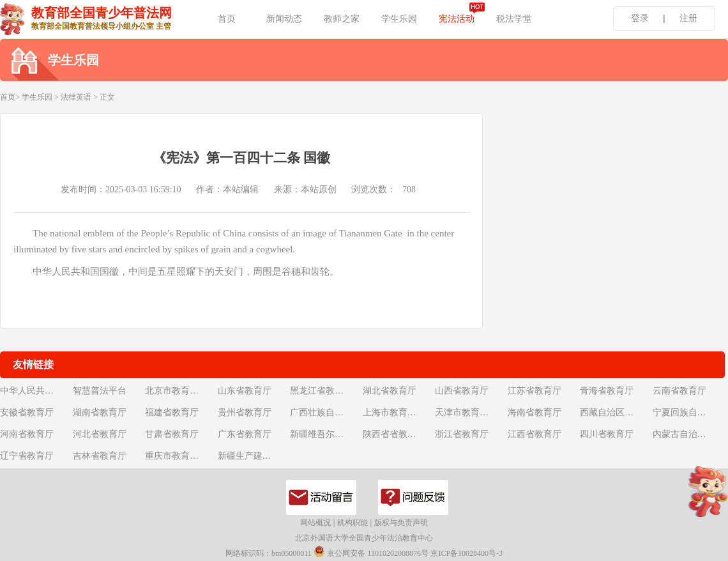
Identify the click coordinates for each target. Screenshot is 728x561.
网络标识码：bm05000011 (269, 553)
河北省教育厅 (100, 434)
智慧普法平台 (100, 391)
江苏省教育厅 (535, 391)
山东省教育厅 (245, 391)
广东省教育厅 (245, 434)
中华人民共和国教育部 (35, 391)
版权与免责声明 (401, 523)
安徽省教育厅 (27, 412)
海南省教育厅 (535, 412)
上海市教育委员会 (398, 412)
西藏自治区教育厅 (615, 412)
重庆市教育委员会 (180, 456)
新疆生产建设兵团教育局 (253, 456)
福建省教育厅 (172, 412)
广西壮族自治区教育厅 (325, 412)
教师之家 (342, 19)
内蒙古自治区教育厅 (688, 434)
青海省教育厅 (607, 391)
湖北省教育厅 (390, 391)
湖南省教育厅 (100, 412)
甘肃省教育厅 (172, 434)
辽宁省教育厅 (27, 456)
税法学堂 (514, 19)
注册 (688, 18)
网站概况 (315, 523)
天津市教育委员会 (470, 412)
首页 (227, 19)
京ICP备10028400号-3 (466, 553)
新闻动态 (284, 19)
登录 (640, 18)
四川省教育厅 (607, 434)
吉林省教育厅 (100, 456)
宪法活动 (457, 19)
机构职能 (353, 523)
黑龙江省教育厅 (321, 391)
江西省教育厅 (535, 434)
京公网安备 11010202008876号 (371, 552)
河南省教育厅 (27, 434)
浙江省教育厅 (462, 434)
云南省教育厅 (679, 391)
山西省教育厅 (462, 391)
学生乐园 (399, 19)
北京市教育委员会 (180, 391)
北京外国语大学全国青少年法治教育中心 (364, 538)
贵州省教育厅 (245, 412)
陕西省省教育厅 (394, 434)
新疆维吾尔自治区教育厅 (325, 434)
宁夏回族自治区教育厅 (688, 412)
